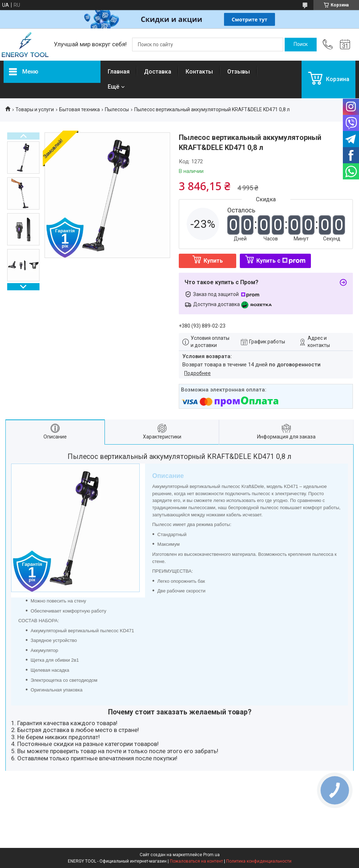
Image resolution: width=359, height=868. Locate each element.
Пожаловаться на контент (196, 861)
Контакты (199, 72)
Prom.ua (211, 855)
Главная (119, 72)
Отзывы (239, 72)
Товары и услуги (35, 109)
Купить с (281, 261)
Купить (213, 261)
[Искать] (301, 44)
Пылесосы (117, 109)
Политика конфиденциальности (259, 861)
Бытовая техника (80, 109)
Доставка (158, 72)
